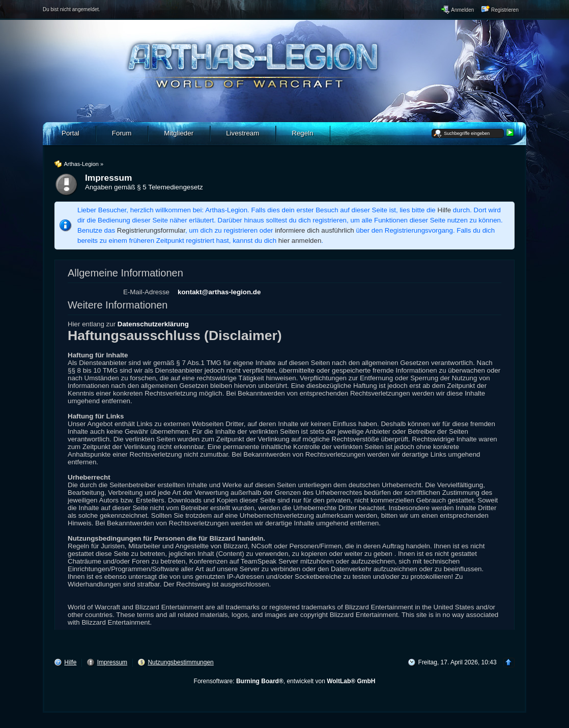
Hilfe (445, 210)
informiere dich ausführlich (315, 230)
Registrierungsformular (151, 230)
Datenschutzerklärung (153, 324)
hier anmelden (300, 241)
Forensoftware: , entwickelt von (285, 681)
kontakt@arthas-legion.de (219, 292)
